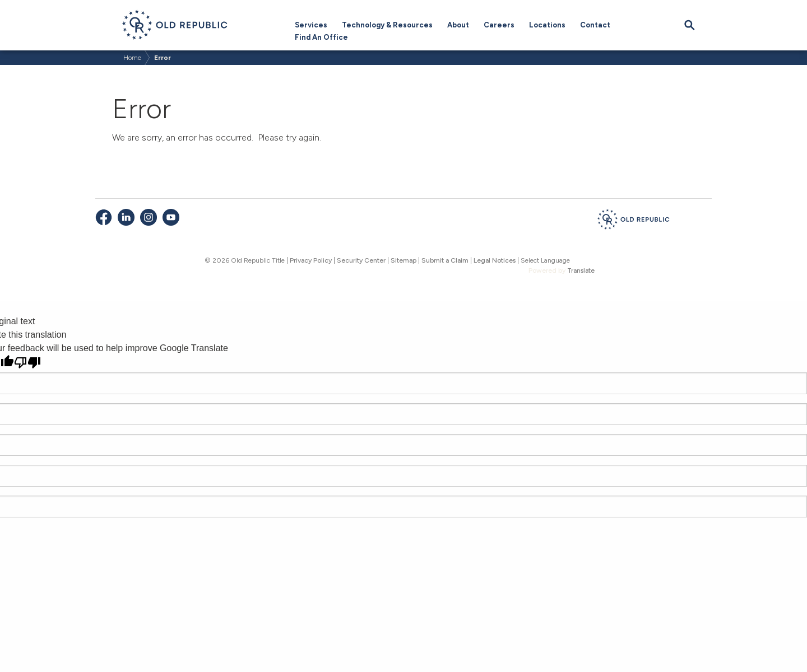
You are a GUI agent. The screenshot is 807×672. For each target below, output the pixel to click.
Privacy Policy (311, 260)
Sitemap (403, 260)
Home (132, 58)
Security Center (361, 260)
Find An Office (321, 37)
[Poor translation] (27, 363)
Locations (547, 25)
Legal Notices (495, 260)
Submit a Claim (445, 260)
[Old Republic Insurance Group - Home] (633, 221)
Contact (595, 25)
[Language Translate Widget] (562, 260)
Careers (499, 25)
